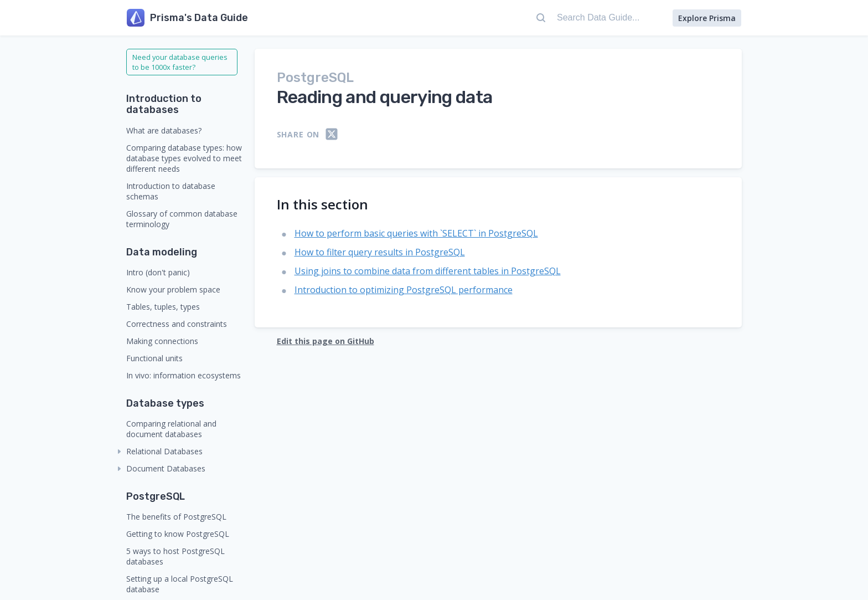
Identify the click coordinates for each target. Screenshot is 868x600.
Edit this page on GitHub (325, 341)
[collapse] (119, 452)
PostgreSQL (315, 78)
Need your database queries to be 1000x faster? (180, 62)
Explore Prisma (707, 18)
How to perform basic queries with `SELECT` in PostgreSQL (416, 233)
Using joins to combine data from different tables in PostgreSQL (428, 271)
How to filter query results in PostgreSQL (380, 252)
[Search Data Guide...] (598, 18)
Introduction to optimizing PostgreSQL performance (404, 290)
